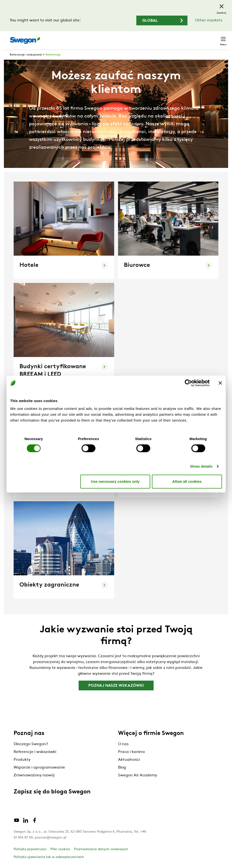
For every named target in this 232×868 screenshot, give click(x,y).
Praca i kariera (131, 752)
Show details (201, 466)
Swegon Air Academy (138, 775)
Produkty (22, 760)
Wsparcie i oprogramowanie (39, 768)
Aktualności (129, 760)
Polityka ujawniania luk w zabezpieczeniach (49, 857)
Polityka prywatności (30, 849)
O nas (123, 744)
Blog (122, 768)
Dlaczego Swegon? (31, 744)
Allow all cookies (187, 481)
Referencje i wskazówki (26, 55)
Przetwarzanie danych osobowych (101, 849)
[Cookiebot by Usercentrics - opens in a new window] (188, 383)
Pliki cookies (60, 849)
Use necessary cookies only (115, 481)
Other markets (209, 20)
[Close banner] (220, 383)
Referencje (53, 55)
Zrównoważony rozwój (34, 775)
